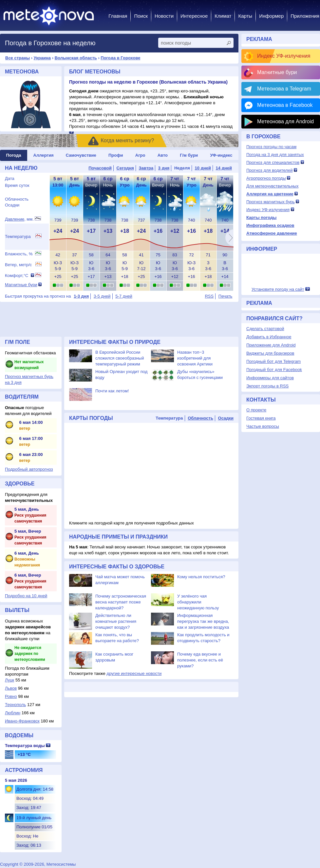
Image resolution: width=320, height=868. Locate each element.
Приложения (305, 16)
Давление (15, 219)
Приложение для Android (271, 345)
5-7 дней (124, 296)
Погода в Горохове (120, 58)
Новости (164, 16)
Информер (271, 16)
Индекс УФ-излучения (284, 56)
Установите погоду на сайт (278, 289)
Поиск (141, 16)
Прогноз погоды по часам (271, 147)
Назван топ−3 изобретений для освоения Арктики (195, 358)
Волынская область (76, 58)
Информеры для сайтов (270, 378)
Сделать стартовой (265, 329)
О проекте (256, 410)
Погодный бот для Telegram (273, 361)
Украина (42, 58)
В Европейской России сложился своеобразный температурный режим (120, 358)
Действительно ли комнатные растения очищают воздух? (116, 621)
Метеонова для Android (285, 121)
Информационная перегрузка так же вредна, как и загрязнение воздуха (203, 621)
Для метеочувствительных (272, 186)
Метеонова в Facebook (285, 105)
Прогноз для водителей (269, 170)
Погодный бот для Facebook (274, 370)
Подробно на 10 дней (26, 596)
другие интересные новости (134, 673)
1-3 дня (81, 296)
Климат (223, 16)
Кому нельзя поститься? (201, 577)
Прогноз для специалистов (273, 162)
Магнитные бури (21, 285)
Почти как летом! (112, 391)
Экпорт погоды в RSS (267, 386)
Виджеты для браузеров (270, 353)
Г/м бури (189, 155)
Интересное (194, 16)
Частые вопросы (263, 426)
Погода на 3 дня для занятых (275, 155)
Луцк (9, 680)
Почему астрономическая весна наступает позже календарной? (121, 602)
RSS (209, 296)
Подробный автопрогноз (29, 469)
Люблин (13, 713)
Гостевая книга (261, 418)
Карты (245, 16)
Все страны (18, 58)
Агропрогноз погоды (266, 178)
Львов (11, 688)
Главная (118, 16)
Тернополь (15, 705)
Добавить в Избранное (269, 337)
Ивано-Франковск (22, 721)
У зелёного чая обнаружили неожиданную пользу (198, 602)
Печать (226, 296)
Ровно (11, 696)
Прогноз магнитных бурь (271, 202)
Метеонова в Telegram (284, 89)
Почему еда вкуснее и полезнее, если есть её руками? (200, 660)
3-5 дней (102, 296)
